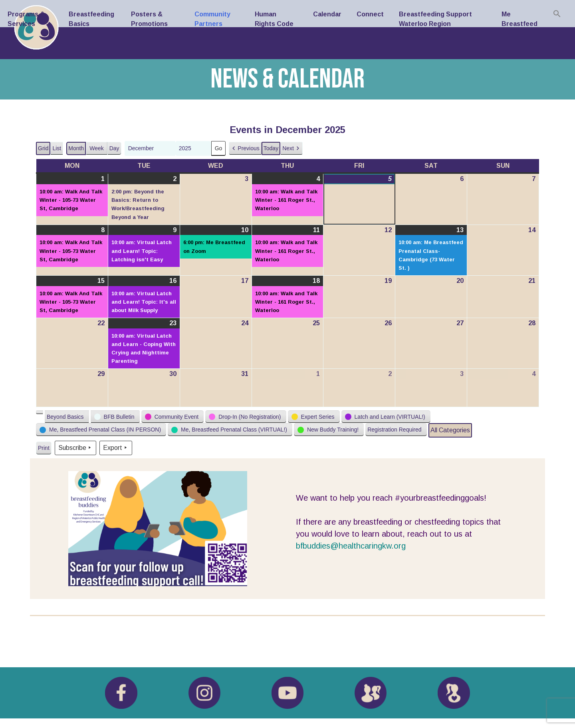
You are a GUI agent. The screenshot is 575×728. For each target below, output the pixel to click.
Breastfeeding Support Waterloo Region (435, 19)
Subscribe (75, 448)
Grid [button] (44, 150)
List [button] (57, 150)
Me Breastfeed (519, 19)
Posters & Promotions (149, 19)
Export (116, 448)
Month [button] (76, 148)
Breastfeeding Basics (91, 19)
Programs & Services (26, 19)
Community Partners (212, 19)
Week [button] (97, 148)
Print (44, 450)
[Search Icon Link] (557, 14)
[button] (245, 148)
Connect (370, 14)
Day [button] (114, 148)
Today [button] (271, 148)
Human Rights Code (274, 19)
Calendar (327, 14)
